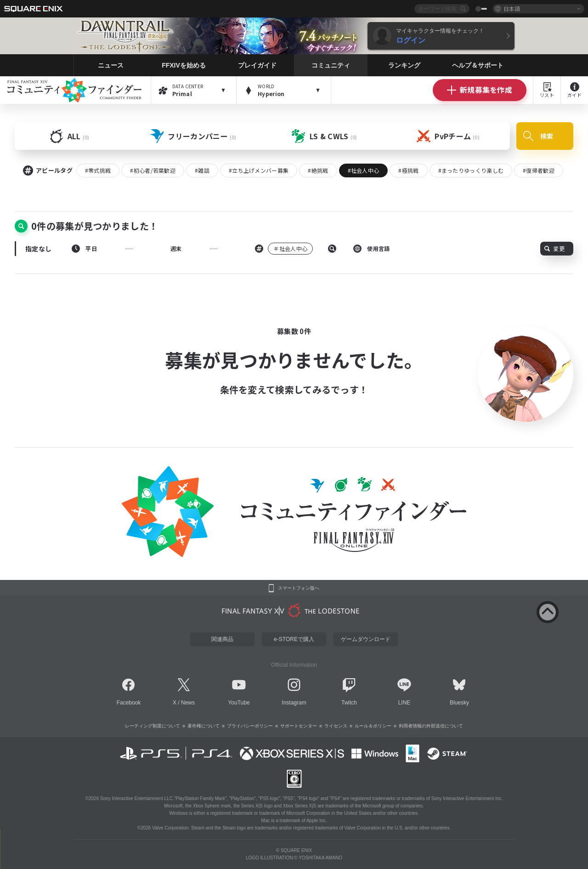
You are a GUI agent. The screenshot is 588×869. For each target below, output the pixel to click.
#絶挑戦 (318, 170)
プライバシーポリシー (250, 726)
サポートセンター (299, 726)
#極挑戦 (408, 170)
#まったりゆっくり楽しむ (471, 170)
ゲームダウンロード (366, 639)
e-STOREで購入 (294, 639)
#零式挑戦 (98, 170)
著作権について (204, 726)
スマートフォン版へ (299, 588)
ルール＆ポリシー (373, 726)
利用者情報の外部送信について (431, 726)
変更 (554, 248)
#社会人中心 (364, 170)
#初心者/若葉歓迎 (153, 170)
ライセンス (336, 726)
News (188, 703)
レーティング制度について (153, 726)
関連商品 (222, 639)
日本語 (512, 9)
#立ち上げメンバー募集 (259, 170)
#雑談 (202, 170)
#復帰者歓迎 (539, 170)
